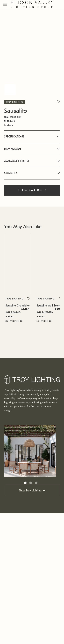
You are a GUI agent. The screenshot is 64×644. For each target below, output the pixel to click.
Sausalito (16, 111)
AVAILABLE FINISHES (17, 161)
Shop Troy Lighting (30, 491)
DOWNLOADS (13, 149)
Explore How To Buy (32, 190)
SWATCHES (11, 173)
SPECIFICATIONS (14, 137)
